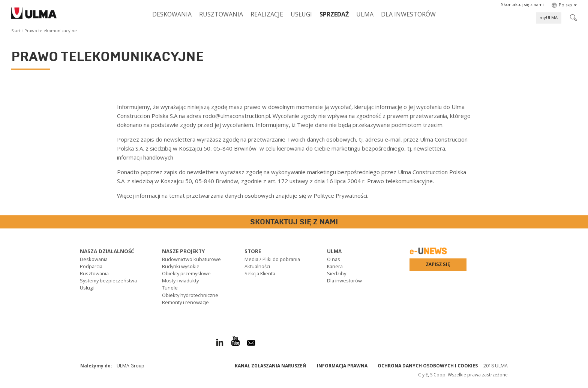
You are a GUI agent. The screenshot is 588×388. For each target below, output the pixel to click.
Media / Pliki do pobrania (272, 259)
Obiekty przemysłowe (186, 273)
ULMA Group (130, 366)
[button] (522, 4)
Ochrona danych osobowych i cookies (428, 366)
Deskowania (172, 14)
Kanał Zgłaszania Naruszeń (271, 366)
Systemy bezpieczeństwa (108, 281)
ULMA (365, 14)
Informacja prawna (342, 366)
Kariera (335, 266)
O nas (334, 259)
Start (16, 31)
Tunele (170, 288)
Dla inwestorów (408, 14)
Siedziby (337, 273)
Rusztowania (221, 14)
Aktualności (257, 266)
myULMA (549, 17)
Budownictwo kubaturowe (191, 259)
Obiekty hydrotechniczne (190, 295)
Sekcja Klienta (260, 273)
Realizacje (267, 14)
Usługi (301, 14)
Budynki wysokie (181, 266)
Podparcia (91, 266)
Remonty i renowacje (185, 302)
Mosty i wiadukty (180, 281)
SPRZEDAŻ (334, 14)
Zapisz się (438, 264)
